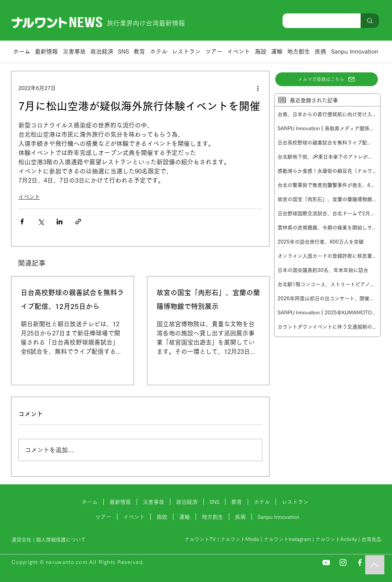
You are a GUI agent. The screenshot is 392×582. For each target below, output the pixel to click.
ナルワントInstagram (287, 539)
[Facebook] (360, 562)
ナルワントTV (200, 539)
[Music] (375, 565)
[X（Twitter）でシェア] (41, 222)
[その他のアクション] (258, 88)
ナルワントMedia (240, 539)
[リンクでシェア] (78, 222)
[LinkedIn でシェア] (60, 222)
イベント (29, 197)
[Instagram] (343, 562)
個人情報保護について (62, 540)
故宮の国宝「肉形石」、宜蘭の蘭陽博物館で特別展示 (208, 299)
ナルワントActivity (336, 539)
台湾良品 (371, 539)
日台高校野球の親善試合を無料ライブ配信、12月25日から (72, 299)
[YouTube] (326, 562)
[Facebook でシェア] (22, 222)
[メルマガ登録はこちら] (327, 79)
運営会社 (21, 540)
